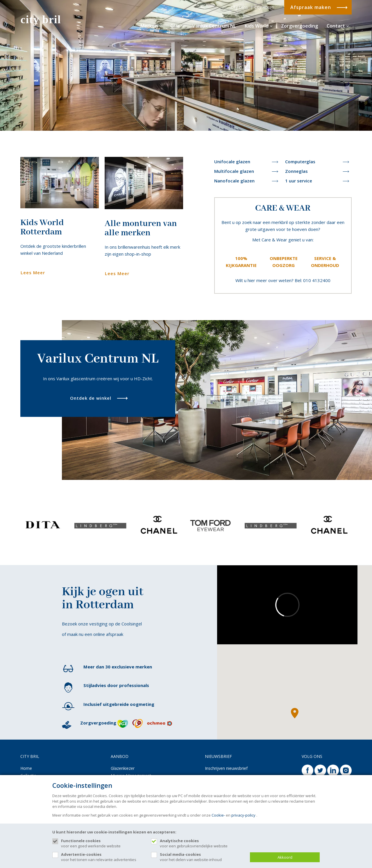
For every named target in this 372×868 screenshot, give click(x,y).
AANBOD (120, 756)
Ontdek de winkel (91, 398)
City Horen (264, 7)
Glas (177, 26)
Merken (151, 26)
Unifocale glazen (232, 162)
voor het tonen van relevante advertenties (103, 857)
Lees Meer (33, 272)
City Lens (239, 7)
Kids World (259, 26)
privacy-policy (243, 815)
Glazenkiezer (123, 768)
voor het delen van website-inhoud (202, 857)
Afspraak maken (311, 7)
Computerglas (300, 162)
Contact (338, 26)
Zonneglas (296, 171)
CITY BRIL (30, 756)
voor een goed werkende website (103, 843)
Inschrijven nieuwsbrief (226, 768)
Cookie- (218, 815)
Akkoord (285, 857)
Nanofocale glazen (234, 181)
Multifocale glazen (234, 171)
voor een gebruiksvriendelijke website (202, 843)
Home (26, 768)
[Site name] (45, 20)
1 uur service (299, 181)
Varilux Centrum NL (214, 26)
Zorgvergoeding (299, 26)
